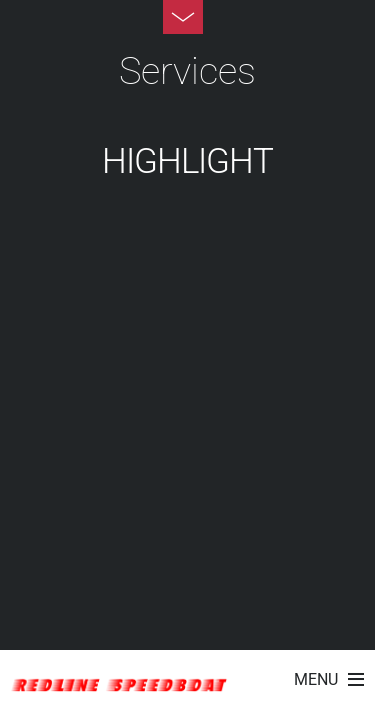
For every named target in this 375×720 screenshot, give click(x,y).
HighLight (187, 161)
